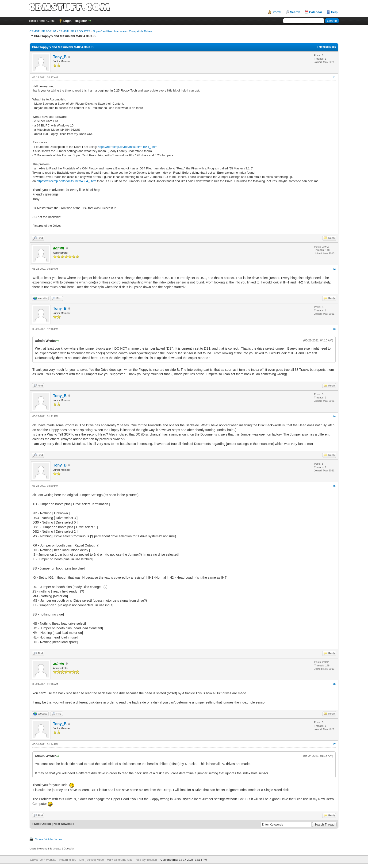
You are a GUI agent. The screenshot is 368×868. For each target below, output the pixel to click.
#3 (334, 329)
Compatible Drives (141, 31)
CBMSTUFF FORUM (43, 31)
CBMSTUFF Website (43, 860)
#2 (334, 269)
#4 (334, 416)
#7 (334, 744)
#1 (334, 77)
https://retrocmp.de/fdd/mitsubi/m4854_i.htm (128, 147)
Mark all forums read (120, 860)
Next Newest (63, 824)
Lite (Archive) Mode (92, 860)
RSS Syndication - (148, 860)
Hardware (120, 31)
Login (67, 21)
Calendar (316, 12)
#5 (334, 486)
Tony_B (60, 57)
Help (334, 12)
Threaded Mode (327, 47)
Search (295, 12)
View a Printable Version (49, 839)
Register (81, 21)
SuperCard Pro (102, 31)
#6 (334, 684)
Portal (277, 12)
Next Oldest (42, 824)
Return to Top (68, 860)
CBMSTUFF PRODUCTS (74, 31)
